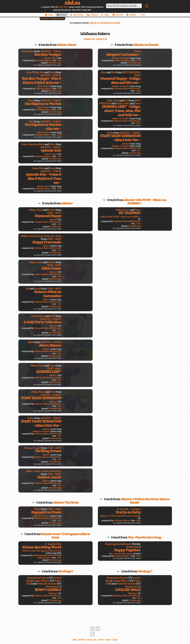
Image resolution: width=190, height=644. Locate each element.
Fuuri (39, 210)
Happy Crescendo (47, 242)
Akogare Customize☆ (123, 55)
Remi (47, 236)
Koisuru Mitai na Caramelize (48, 294)
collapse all (89, 39)
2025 (138, 521)
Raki (110, 101)
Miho (31, 51)
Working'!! (145, 571)
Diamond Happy (48, 216)
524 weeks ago (55, 306)
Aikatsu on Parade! (146, 45)
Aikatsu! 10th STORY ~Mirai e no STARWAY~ (120, 217)
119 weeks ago (55, 279)
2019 (138, 60)
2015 (59, 304)
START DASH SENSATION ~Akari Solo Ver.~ (120, 138)
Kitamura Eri (53, 587)
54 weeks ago (135, 153)
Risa (24, 51)
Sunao (51, 210)
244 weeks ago (55, 488)
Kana (31, 101)
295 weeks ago (55, 600)
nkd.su (72, 3)
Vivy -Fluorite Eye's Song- (145, 538)
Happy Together (127, 550)
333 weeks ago (134, 63)
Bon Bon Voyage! (48, 55)
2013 (59, 224)
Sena (35, 168)
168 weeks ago (55, 382)
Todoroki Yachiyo (47, 584)
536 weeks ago (55, 356)
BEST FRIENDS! (131, 72)
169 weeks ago (55, 91)
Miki (31, 122)
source (101, 640)
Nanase (33, 144)
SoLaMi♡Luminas (130, 509)
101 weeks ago (55, 253)
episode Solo (51, 151)
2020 (138, 91)
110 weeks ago (134, 226)
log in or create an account (105, 23)
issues (108, 640)
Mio (113, 72)
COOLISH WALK (128, 590)
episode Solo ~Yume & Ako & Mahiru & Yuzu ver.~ (44, 179)
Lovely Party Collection (43, 322)
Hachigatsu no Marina (43, 104)
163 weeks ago (55, 523)
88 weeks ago (55, 560)
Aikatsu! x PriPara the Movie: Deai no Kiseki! (120, 516)
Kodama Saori (44, 558)
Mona (42, 316)
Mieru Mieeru (50, 346)
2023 (138, 224)
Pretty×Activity (128, 512)
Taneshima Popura (38, 578)
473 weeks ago (55, 462)
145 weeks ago (55, 112)
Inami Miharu (42, 581)
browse (45, 19)
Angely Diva (54, 544)
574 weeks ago (55, 333)
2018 (59, 135)
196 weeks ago (55, 63)
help (75, 640)
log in (115, 640)
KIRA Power (51, 269)
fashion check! (49, 477)
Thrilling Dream (48, 451)
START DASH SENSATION (41, 398)
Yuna (58, 236)
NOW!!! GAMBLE (48, 590)
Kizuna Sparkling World (42, 547)
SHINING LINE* (49, 372)
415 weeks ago (55, 159)
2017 (59, 60)
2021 (139, 556)
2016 (59, 110)
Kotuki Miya (133, 547)
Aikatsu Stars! (67, 45)
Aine (103, 72)
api (95, 640)
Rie (42, 72)
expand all (101, 39)
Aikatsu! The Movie (66, 503)
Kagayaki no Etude (46, 512)
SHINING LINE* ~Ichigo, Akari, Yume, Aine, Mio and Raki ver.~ (121, 111)
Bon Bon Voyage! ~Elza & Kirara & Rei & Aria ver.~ (42, 81)
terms (89, 640)
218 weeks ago (55, 409)
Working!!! (66, 571)
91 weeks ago (135, 600)
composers (56, 19)
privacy (82, 640)
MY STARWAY (130, 213)
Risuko (36, 448)
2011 (139, 598)
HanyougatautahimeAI (118, 544)
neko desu (63, 7)
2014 (59, 250)
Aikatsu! (126, 144)
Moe (59, 471)
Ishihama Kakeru (43, 60)
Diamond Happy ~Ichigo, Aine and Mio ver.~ (120, 81)
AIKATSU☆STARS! (51, 51)
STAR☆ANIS (54, 213)
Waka (137, 51)
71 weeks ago (55, 227)
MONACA (135, 89)
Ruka (52, 72)
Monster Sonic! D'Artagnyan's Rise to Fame (42, 551)
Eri (53, 236)
